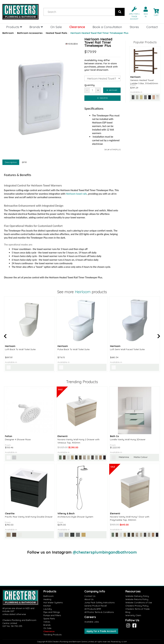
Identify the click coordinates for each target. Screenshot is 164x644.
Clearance (77, 27)
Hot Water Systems (53, 602)
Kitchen (47, 606)
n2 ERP (124, 642)
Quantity (90, 85)
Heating (47, 599)
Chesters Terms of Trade (137, 609)
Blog (128, 612)
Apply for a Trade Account (101, 631)
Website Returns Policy (137, 599)
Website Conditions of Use (139, 602)
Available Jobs (92, 622)
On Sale (56, 27)
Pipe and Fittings (52, 612)
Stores (134, 27)
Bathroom (8, 33)
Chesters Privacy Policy (137, 606)
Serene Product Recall (96, 606)
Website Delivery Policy (137, 596)
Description (11, 162)
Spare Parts (49, 619)
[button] (133, 13)
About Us (89, 599)
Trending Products (52, 635)
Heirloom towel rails (76, 194)
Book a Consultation (107, 27)
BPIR (24, 162)
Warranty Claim (133, 615)
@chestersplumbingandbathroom (105, 552)
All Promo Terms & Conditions (99, 612)
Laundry (48, 609)
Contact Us (90, 596)
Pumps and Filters (52, 615)
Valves (47, 622)
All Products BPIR (93, 609)
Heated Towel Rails (56, 33)
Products (14, 27)
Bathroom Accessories (30, 33)
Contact (152, 27)
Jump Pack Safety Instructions (99, 602)
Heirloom (83, 292)
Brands (36, 27)
